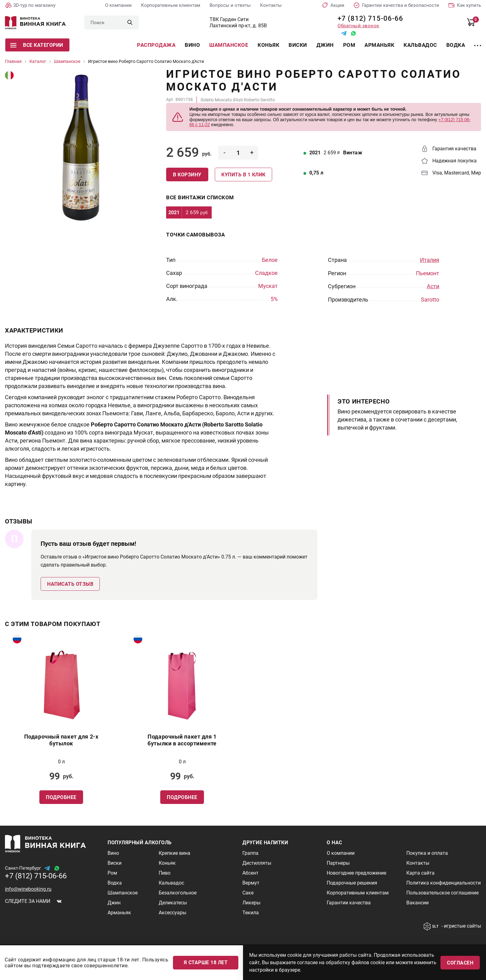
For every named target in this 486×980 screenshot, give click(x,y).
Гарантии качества (349, 902)
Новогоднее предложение (356, 873)
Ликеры (251, 902)
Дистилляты (257, 863)
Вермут (251, 883)
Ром (349, 45)
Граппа (250, 853)
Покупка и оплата (427, 853)
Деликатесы (173, 902)
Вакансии (418, 902)
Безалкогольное (178, 892)
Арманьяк (379, 45)
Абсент (250, 873)
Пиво (165, 873)
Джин (325, 45)
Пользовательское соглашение (442, 892)
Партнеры (338, 863)
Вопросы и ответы (230, 5)
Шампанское (229, 45)
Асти (433, 286)
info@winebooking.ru (28, 889)
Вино (192, 45)
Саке (248, 892)
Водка (456, 45)
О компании (118, 5)
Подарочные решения (352, 883)
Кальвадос (420, 45)
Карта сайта (420, 873)
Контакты (271, 5)
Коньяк (268, 45)
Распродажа (156, 45)
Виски (298, 45)
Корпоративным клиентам (171, 5)
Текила (251, 912)
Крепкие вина (175, 853)
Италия (430, 260)
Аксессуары (172, 912)
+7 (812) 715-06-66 (368, 18)
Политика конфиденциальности (444, 883)
